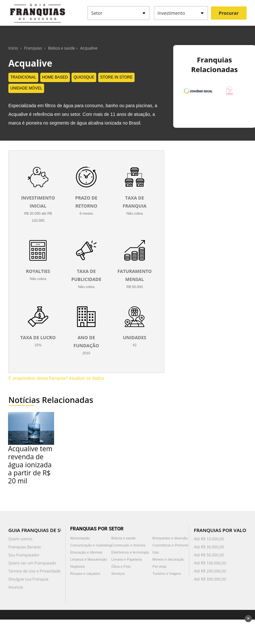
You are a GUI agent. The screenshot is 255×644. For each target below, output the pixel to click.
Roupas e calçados (85, 574)
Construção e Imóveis (128, 545)
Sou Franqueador (24, 555)
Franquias (33, 48)
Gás (156, 552)
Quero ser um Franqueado (32, 563)
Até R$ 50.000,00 (209, 555)
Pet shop (159, 566)
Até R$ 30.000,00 (209, 547)
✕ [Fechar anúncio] (248, 619)
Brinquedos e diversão (170, 538)
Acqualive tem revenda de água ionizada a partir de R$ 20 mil (30, 465)
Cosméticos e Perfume (170, 545)
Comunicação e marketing (91, 545)
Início (13, 48)
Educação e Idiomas (86, 552)
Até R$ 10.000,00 (209, 539)
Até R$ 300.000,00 (210, 579)
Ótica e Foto (121, 566)
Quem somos (20, 539)
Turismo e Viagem (167, 574)
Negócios (78, 566)
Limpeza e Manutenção (89, 559)
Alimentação (80, 538)
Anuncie (16, 587)
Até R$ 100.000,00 (210, 563)
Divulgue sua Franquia (28, 579)
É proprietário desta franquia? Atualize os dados (56, 378)
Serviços (118, 574)
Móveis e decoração (168, 559)
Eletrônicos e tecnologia (130, 552)
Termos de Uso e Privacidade (34, 571)
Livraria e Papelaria (127, 559)
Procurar (229, 13)
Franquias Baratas (25, 547)
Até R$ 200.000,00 (210, 571)
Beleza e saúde (62, 48)
